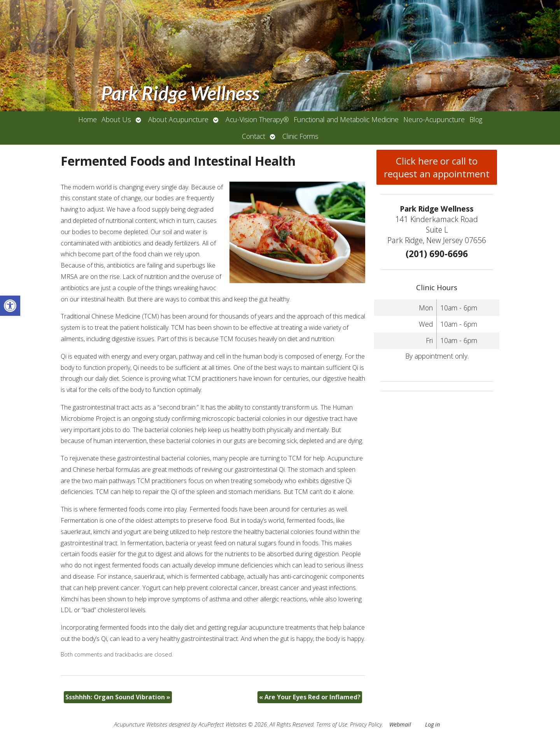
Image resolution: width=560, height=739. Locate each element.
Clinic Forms (300, 136)
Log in (432, 724)
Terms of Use (332, 724)
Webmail (400, 724)
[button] (10, 306)
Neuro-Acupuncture (434, 119)
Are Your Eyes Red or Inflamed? (310, 697)
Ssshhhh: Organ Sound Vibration (118, 697)
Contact (254, 136)
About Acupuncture (178, 119)
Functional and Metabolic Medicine (346, 119)
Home (87, 119)
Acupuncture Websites (141, 724)
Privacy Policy (366, 724)
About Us (116, 119)
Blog (476, 119)
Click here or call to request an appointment (437, 167)
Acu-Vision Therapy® (257, 119)
